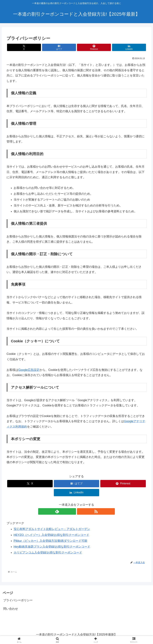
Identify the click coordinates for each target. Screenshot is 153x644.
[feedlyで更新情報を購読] (73, 511)
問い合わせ (11, 609)
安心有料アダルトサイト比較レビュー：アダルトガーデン (52, 529)
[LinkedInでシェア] (112, 47)
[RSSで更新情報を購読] (80, 511)
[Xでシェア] (41, 47)
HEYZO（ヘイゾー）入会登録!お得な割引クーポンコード (51, 535)
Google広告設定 (29, 370)
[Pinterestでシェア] (88, 47)
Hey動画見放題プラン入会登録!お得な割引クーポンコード (52, 547)
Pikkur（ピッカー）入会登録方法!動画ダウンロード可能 (50, 541)
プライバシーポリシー (18, 600)
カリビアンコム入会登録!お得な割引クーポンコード (48, 553)
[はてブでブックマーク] (65, 47)
